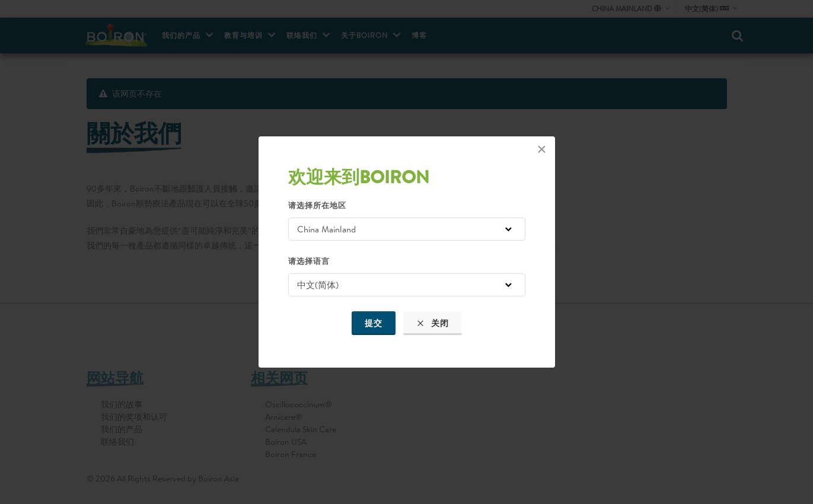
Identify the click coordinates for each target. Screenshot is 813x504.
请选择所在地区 (317, 205)
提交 (374, 323)
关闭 (433, 323)
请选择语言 (309, 261)
